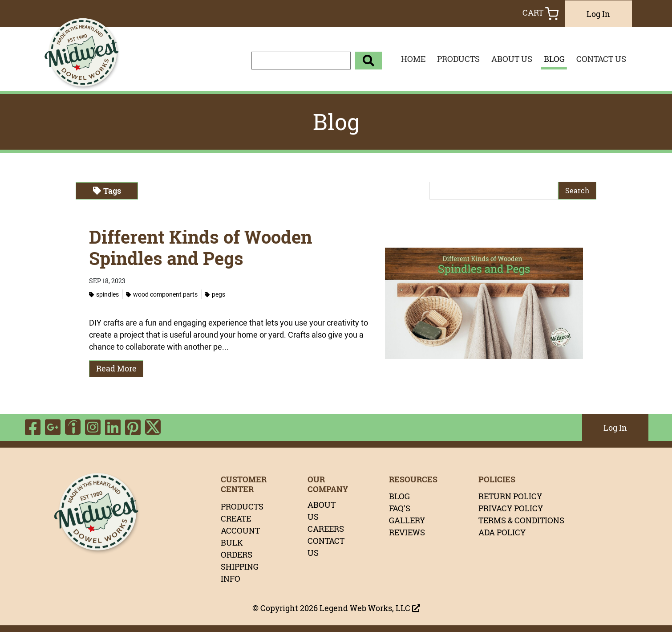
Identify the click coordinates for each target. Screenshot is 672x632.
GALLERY (407, 520)
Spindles (104, 294)
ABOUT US (512, 59)
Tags (107, 191)
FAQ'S (400, 508)
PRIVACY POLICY (511, 508)
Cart (540, 14)
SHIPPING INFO (240, 573)
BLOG (554, 59)
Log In (598, 14)
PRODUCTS (458, 59)
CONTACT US (601, 59)
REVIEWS (407, 532)
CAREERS (326, 529)
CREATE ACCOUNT (240, 524)
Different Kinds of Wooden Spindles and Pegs (200, 248)
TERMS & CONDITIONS (521, 520)
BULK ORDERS (237, 548)
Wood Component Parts (162, 294)
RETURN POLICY (510, 496)
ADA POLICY (502, 532)
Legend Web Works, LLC (370, 608)
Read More (116, 369)
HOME (413, 59)
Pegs (215, 294)
